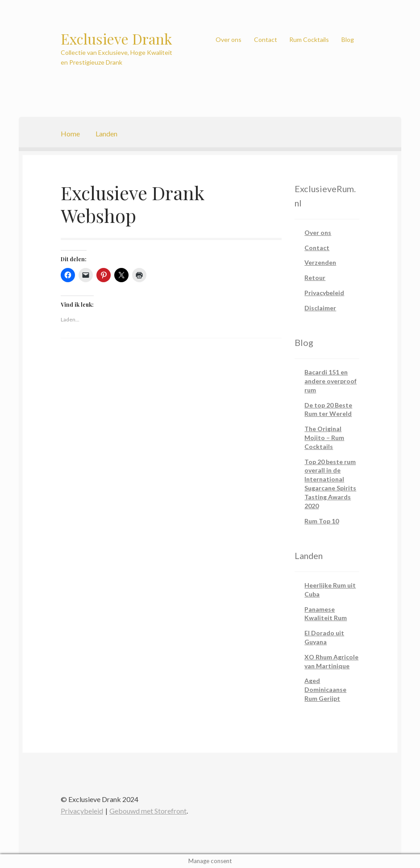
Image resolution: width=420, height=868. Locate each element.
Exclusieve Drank (116, 39)
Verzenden (320, 262)
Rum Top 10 (322, 521)
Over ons (229, 39)
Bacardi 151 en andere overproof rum (331, 381)
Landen (106, 134)
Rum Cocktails (309, 39)
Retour (315, 278)
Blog (348, 39)
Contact (266, 39)
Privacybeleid (324, 293)
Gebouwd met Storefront (148, 811)
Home (70, 134)
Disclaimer (320, 308)
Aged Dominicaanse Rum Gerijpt (325, 689)
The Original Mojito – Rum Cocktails (324, 438)
